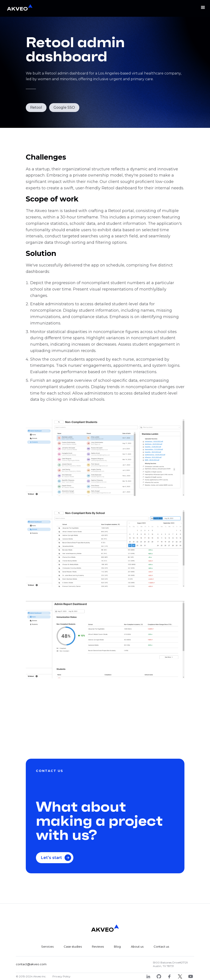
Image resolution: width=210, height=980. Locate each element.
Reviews (98, 946)
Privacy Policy (61, 976)
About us (137, 946)
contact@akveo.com (31, 964)
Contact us (161, 946)
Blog (117, 946)
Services (47, 946)
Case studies (73, 946)
